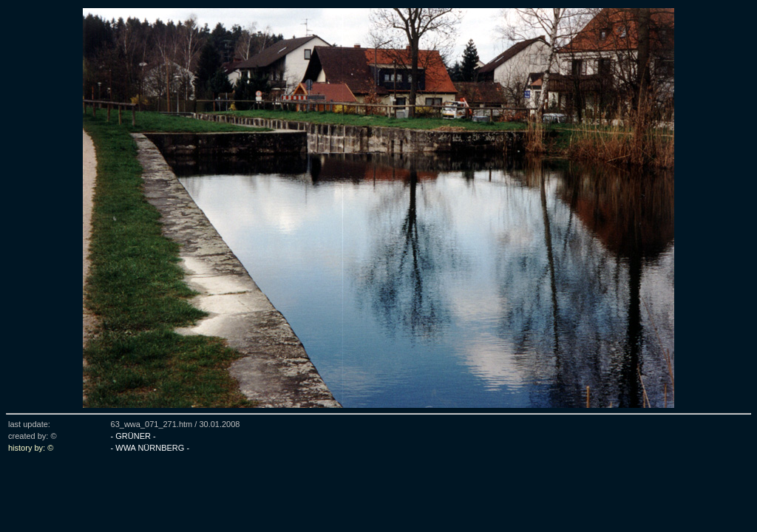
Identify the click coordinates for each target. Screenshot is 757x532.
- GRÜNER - (133, 436)
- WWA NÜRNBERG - (150, 448)
